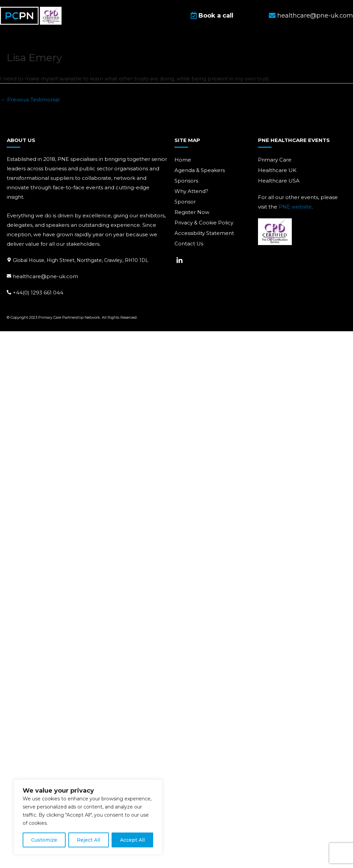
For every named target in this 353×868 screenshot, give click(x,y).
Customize (44, 840)
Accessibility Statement (204, 233)
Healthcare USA (279, 181)
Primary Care (275, 160)
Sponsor (185, 202)
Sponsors (186, 181)
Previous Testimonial (30, 100)
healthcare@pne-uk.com (45, 276)
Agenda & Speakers (200, 170)
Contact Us (189, 244)
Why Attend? (191, 191)
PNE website (295, 207)
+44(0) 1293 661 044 (38, 292)
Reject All (88, 840)
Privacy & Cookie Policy (204, 223)
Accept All (132, 840)
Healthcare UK (277, 170)
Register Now (192, 212)
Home (183, 160)
